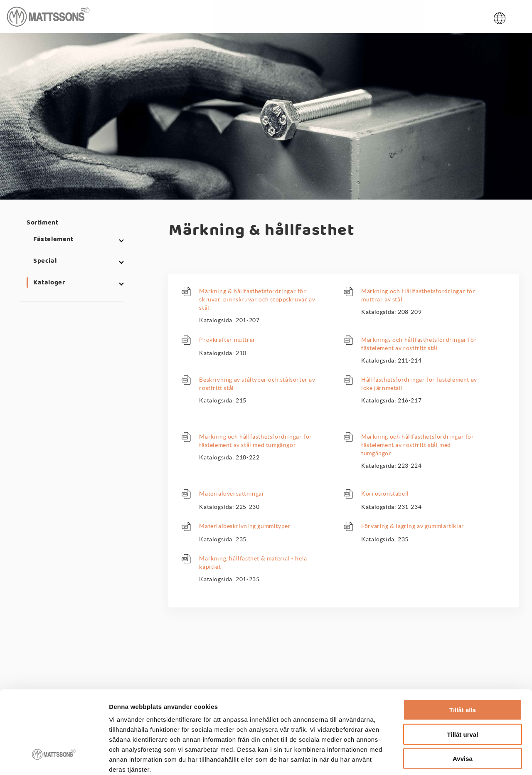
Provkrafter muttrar (227, 340)
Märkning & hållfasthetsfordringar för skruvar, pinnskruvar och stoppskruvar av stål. (257, 299)
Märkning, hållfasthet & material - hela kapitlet (253, 563)
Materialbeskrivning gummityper (245, 526)
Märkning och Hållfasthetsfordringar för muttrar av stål (418, 295)
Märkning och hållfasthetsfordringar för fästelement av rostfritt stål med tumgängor (417, 445)
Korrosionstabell (385, 494)
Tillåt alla (463, 665)
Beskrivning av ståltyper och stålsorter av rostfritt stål (257, 384)
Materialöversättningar (232, 494)
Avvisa (463, 714)
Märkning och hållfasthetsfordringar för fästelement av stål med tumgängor (255, 441)
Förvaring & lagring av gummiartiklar (413, 526)
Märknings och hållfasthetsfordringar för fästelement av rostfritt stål (419, 344)
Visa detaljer (452, 759)
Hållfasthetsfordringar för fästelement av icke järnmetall (419, 384)
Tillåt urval (463, 690)
